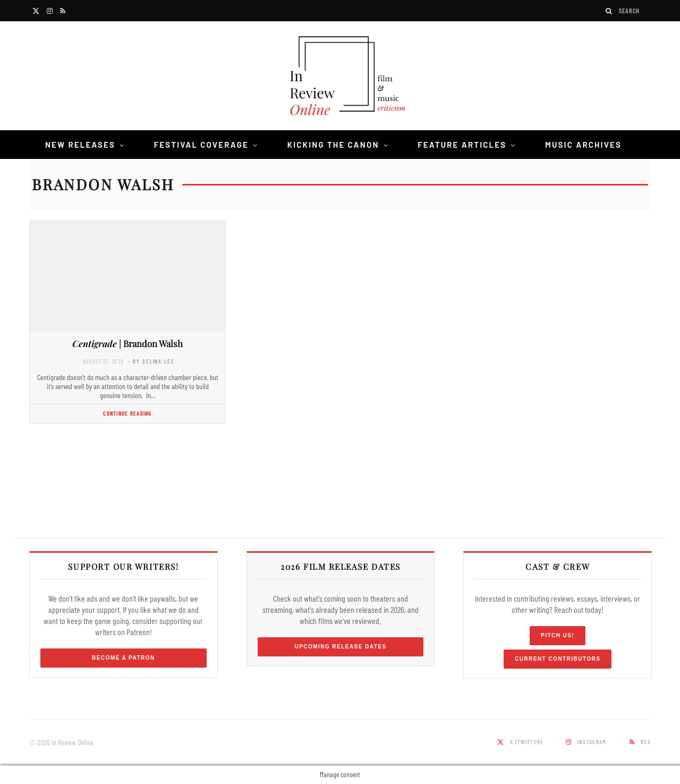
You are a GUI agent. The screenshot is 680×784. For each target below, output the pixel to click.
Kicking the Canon (333, 145)
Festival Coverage (201, 145)
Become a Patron (124, 658)
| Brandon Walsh (127, 343)
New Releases (80, 145)
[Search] (609, 11)
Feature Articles (462, 145)
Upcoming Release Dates (340, 647)
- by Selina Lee (151, 361)
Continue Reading (127, 413)
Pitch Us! (558, 635)
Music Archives (583, 145)
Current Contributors (558, 659)
